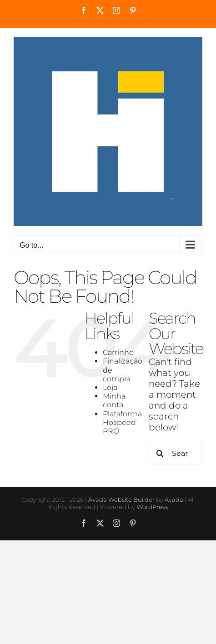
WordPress (152, 507)
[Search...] (176, 453)
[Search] (160, 453)
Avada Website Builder (121, 499)
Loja (110, 387)
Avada (174, 499)
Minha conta (114, 400)
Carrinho (118, 352)
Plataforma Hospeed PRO (122, 422)
